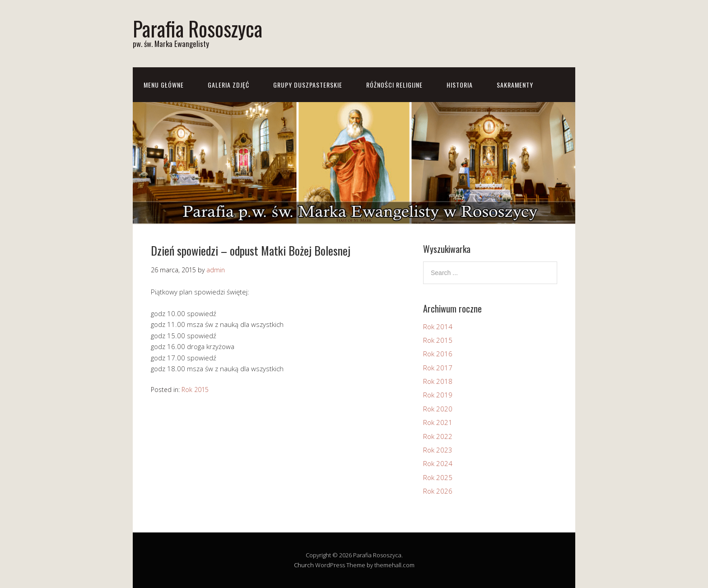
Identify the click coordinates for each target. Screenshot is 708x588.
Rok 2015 (195, 390)
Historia (460, 85)
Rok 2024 (438, 463)
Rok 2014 (438, 327)
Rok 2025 (438, 477)
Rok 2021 (438, 422)
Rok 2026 (438, 491)
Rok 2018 (438, 381)
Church (304, 565)
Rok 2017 (438, 368)
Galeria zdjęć (228, 85)
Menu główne (164, 85)
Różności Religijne (394, 85)
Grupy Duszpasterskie (308, 85)
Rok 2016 (438, 354)
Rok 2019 (438, 395)
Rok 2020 (438, 409)
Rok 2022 (438, 436)
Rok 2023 (438, 450)
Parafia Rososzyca (198, 28)
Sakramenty (515, 85)
